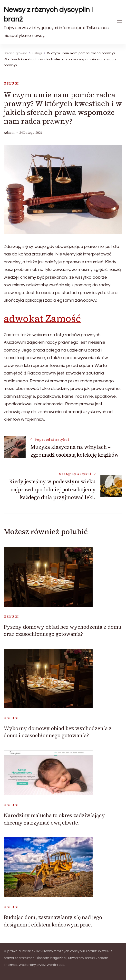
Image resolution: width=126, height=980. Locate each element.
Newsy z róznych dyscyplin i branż (48, 14)
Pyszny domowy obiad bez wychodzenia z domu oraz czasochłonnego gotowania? (63, 630)
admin (9, 133)
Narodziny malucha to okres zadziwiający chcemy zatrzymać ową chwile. (54, 819)
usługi (11, 83)
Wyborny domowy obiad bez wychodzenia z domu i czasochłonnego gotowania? (58, 732)
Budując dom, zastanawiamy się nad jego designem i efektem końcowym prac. (53, 921)
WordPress (55, 965)
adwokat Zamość (42, 319)
